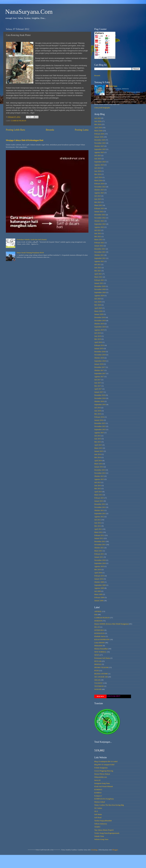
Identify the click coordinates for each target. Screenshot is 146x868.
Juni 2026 (98, 121)
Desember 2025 (100, 140)
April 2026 (98, 128)
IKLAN (97, 627)
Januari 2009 (99, 601)
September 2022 (100, 224)
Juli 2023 (98, 196)
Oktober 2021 (99, 255)
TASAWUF (98, 683)
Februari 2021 (99, 280)
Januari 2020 (99, 314)
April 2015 (98, 445)
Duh (96, 614)
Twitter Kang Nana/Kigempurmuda (107, 833)
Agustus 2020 (99, 296)
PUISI (97, 671)
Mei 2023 (98, 202)
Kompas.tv (98, 796)
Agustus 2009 (99, 588)
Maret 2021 (98, 277)
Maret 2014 (98, 464)
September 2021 (100, 258)
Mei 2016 (98, 414)
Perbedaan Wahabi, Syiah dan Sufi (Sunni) (32, 239)
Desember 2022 (100, 215)
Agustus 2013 (99, 479)
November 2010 (100, 560)
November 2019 (100, 320)
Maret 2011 (98, 551)
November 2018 (100, 355)
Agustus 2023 (99, 193)
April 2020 (98, 308)
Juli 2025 (98, 155)
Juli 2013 (98, 482)
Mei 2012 (98, 526)
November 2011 (100, 545)
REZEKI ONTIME (101, 674)
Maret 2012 (98, 532)
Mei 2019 (98, 339)
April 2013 (98, 492)
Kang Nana (113, 86)
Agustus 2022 (99, 227)
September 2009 (100, 585)
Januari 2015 (99, 451)
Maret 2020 (98, 311)
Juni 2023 (98, 199)
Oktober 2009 (99, 582)
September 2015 (100, 429)
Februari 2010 (99, 576)
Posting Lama (82, 130)
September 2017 (100, 373)
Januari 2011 (99, 557)
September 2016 (100, 404)
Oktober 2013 (99, 476)
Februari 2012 (99, 535)
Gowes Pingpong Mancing (104, 771)
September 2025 (100, 149)
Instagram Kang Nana (102, 783)
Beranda (50, 130)
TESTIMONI (99, 686)
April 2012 (98, 529)
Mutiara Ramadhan (101, 649)
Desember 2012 (100, 504)
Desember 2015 (100, 423)
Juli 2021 (98, 264)
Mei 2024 (98, 174)
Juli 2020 (98, 299)
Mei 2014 (98, 457)
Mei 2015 (98, 442)
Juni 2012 (98, 523)
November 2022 (100, 218)
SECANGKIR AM (101, 677)
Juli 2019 (98, 333)
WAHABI (98, 689)
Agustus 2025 (99, 152)
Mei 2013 (98, 488)
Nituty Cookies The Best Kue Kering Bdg (109, 805)
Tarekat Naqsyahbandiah (103, 821)
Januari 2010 (99, 579)
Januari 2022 (99, 246)
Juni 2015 (98, 439)
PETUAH (98, 661)
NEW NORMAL (100, 652)
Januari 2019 (99, 348)
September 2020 (100, 292)
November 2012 (100, 507)
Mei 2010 (98, 569)
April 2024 (98, 177)
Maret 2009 (98, 594)
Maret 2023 (98, 205)
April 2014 (98, 461)
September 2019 (100, 327)
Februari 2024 (99, 184)
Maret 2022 (98, 239)
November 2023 (100, 187)
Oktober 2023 (99, 190)
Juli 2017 (98, 380)
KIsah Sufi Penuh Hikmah (104, 786)
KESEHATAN (99, 633)
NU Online (98, 808)
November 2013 (100, 473)
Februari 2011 (99, 554)
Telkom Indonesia (101, 824)
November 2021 (100, 252)
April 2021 (98, 274)
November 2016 (100, 398)
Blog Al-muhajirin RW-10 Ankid (106, 761)
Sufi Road (98, 817)
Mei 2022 (98, 236)
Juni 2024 (98, 171)
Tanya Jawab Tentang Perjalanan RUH (30, 253)
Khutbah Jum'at (100, 636)
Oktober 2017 (99, 370)
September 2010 (100, 563)
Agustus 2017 (99, 377)
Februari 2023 (99, 208)
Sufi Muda (98, 814)
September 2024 (100, 162)
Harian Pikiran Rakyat (102, 774)
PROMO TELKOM (101, 667)
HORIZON (98, 621)
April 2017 (98, 389)
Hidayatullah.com (101, 777)
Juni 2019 (98, 336)
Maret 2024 (98, 180)
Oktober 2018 (99, 358)
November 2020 (100, 289)
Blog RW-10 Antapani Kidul (104, 765)
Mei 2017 (98, 386)
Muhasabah (98, 646)
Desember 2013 (100, 470)
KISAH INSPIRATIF (102, 639)
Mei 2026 (98, 124)
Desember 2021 (100, 249)
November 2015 (100, 426)
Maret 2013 (98, 495)
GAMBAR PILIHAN (19, 121)
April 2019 (98, 342)
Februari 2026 (99, 134)
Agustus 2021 (99, 261)
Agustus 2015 (99, 433)
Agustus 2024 (99, 165)
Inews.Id (97, 780)
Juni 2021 (98, 268)
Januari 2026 (99, 137)
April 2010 (98, 573)
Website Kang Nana (101, 839)
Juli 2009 (98, 591)
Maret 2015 (98, 448)
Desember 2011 (100, 541)
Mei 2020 (98, 305)
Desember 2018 (100, 352)
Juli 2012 (98, 520)
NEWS (97, 655)
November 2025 (100, 143)
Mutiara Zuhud (100, 802)
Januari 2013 (99, 501)
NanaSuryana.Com (29, 12)
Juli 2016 (98, 408)
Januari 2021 (99, 283)
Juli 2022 (98, 230)
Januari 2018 (99, 364)
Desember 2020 (100, 286)
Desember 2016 (100, 395)
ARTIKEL (98, 611)
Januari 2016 (99, 420)
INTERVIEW (99, 630)
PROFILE (98, 664)
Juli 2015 (98, 436)
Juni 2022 (98, 233)
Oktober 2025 (99, 146)
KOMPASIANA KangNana (104, 799)
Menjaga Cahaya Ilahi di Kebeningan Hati (25, 140)
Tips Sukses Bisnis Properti (104, 830)
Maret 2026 (98, 131)
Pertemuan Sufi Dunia (102, 658)
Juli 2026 (98, 118)
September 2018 (100, 361)
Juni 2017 (98, 383)
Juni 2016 (98, 411)
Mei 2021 (98, 271)
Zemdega (94, 850)
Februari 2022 (99, 243)
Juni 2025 (98, 159)
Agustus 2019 (99, 330)
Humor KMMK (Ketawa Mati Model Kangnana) (111, 624)
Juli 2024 (98, 168)
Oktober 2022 (99, 221)
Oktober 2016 (99, 401)
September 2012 (100, 513)
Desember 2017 (100, 367)
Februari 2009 (99, 597)
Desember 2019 (100, 317)
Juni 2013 (98, 485)
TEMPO (97, 827)
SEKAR (97, 680)
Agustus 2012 (99, 517)
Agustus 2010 (99, 566)
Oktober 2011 (99, 548)
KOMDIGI (98, 790)
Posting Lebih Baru (15, 130)
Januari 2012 (99, 538)
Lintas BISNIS (100, 643)
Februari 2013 (99, 498)
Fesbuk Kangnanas (101, 768)
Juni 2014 (98, 454)
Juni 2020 (98, 302)
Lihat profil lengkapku (102, 108)
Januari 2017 (99, 392)
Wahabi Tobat (99, 836)
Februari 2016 (99, 417)
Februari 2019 (99, 345)
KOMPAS (98, 793)
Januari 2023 (99, 212)
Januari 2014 (99, 467)
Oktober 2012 (99, 510)
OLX (96, 811)
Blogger (115, 850)
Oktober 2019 (99, 324)
